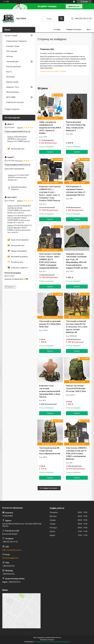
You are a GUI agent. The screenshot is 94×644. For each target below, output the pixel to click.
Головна (57, 29)
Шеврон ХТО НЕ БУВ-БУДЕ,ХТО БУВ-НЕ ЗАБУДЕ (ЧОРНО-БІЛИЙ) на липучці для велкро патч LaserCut (20, 229)
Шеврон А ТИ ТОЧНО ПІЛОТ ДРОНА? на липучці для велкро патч (19, 178)
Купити (50, 152)
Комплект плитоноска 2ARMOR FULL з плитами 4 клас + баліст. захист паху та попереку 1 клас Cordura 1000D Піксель (50, 193)
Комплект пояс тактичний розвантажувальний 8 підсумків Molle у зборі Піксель (50, 391)
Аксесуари (10, 77)
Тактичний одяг (12, 62)
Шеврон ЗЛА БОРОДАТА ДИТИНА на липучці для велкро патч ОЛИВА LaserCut (19, 139)
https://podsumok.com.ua (12, 550)
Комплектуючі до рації (15, 102)
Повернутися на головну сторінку (53, 71)
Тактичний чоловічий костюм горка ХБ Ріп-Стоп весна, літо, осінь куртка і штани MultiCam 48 (77, 327)
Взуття (9, 72)
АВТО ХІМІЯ (11, 97)
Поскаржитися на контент (43, 642)
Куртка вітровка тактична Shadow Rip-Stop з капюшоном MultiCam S (76, 126)
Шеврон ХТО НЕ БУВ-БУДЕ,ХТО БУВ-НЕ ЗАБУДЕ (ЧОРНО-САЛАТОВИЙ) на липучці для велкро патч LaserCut (20, 219)
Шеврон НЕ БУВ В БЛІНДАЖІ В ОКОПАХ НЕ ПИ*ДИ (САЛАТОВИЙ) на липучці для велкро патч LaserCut (19, 209)
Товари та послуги (74, 29)
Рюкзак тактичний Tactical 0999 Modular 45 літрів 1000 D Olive (76, 388)
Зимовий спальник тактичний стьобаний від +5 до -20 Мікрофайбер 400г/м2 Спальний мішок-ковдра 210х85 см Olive (77, 261)
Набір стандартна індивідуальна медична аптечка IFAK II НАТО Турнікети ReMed (50, 128)
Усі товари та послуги (48, 488)
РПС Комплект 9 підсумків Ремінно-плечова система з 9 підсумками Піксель (76, 191)
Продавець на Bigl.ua (47, 640)
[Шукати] (61, 19)
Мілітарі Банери (12, 92)
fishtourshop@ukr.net (10, 558)
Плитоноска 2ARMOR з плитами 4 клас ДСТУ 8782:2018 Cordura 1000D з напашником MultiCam (77, 453)
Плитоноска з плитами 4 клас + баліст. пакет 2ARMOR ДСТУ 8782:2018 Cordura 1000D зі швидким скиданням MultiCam (50, 261)
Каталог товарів (11, 36)
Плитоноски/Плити (14, 67)
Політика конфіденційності (61, 642)
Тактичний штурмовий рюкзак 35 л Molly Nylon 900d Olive (50, 324)
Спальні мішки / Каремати (16, 41)
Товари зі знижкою (12, 109)
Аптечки (10, 56)
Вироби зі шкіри (12, 82)
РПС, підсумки (12, 51)
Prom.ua (58, 638)
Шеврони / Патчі (13, 87)
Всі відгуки (10, 287)
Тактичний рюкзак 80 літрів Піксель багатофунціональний (50, 451)
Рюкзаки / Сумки (13, 46)
